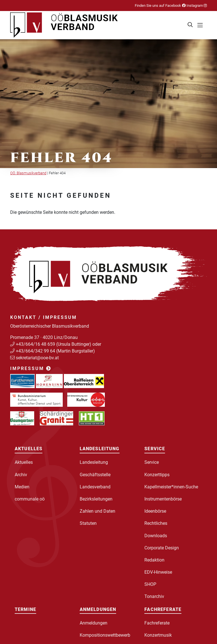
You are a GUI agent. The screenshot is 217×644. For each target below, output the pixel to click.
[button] (190, 25)
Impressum (31, 368)
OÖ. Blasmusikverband (28, 173)
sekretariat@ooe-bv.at (38, 358)
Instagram (196, 6)
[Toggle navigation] (200, 25)
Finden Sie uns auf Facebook (160, 6)
